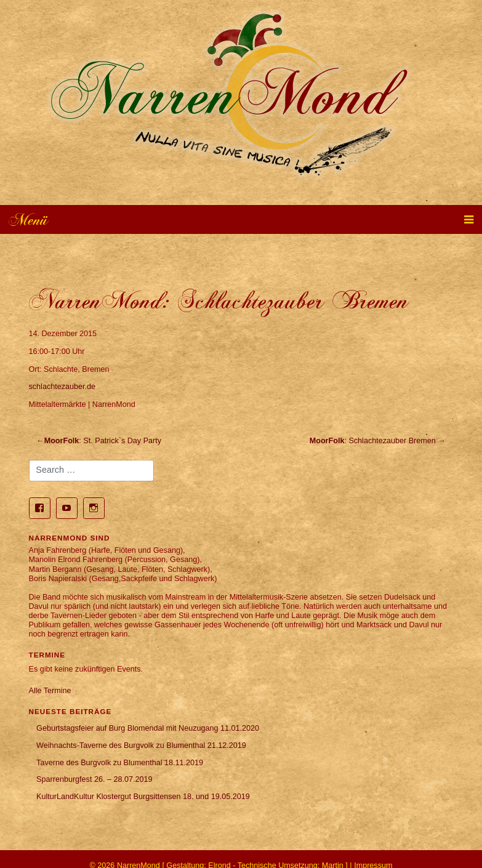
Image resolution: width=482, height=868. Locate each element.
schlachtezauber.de (62, 387)
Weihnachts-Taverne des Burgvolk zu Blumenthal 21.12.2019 (141, 745)
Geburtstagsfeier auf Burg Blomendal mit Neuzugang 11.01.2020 (148, 728)
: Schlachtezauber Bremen (373, 441)
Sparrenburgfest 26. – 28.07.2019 (94, 779)
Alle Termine (50, 691)
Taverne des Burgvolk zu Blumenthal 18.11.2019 (120, 763)
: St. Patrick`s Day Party (103, 441)
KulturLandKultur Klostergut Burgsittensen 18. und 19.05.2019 (143, 797)
